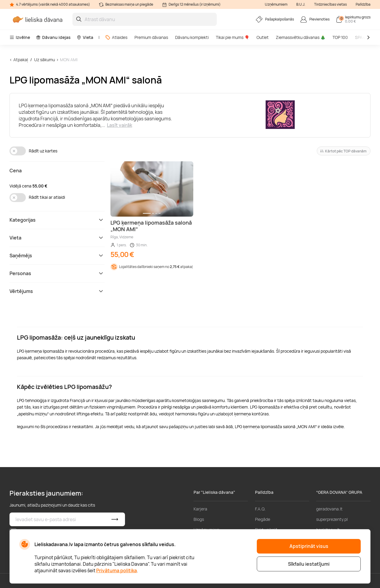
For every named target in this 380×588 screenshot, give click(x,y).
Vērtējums (57, 291)
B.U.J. (301, 4)
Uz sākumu (45, 60)
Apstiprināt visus (309, 546)
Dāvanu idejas (53, 37)
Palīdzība (363, 4)
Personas (57, 273)
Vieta (85, 37)
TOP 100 (340, 37)
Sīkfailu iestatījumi (309, 564)
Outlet (263, 37)
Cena (16, 171)
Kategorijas (57, 220)
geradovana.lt (329, 509)
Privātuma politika (117, 570)
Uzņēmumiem (276, 4)
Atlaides (116, 37)
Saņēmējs (57, 256)
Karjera (200, 509)
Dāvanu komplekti (192, 37)
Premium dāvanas (151, 37)
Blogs (199, 519)
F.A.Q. (260, 509)
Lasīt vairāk (119, 125)
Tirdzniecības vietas (330, 4)
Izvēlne (20, 37)
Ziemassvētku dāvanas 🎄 (301, 37)
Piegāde (263, 519)
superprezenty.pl (332, 519)
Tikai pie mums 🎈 (233, 37)
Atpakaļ (21, 60)
